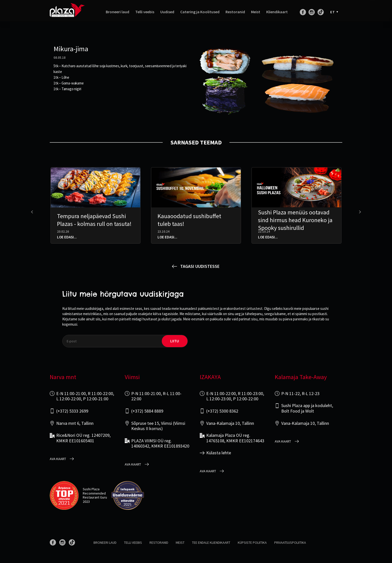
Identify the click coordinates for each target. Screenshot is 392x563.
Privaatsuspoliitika (290, 543)
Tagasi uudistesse (200, 266)
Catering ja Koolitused (200, 14)
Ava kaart (58, 459)
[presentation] (33, 212)
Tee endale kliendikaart (211, 543)
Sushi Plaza (91, 489)
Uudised (167, 14)
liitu (175, 341)
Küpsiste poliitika (252, 543)
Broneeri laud (117, 14)
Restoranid (235, 14)
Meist (256, 14)
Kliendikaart (277, 14)
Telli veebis (145, 14)
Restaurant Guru (95, 497)
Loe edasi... (67, 237)
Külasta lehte (219, 453)
